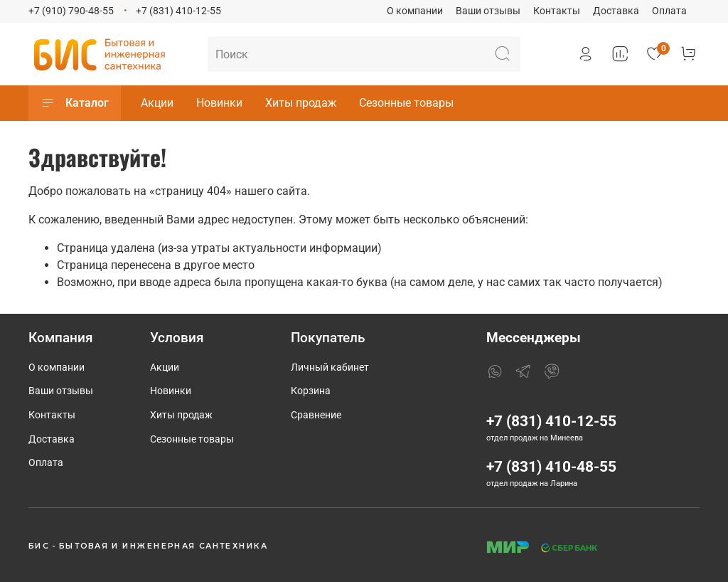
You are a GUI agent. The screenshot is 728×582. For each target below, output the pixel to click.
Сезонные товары (406, 103)
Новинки (219, 103)
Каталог (75, 103)
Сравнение (316, 415)
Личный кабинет (330, 367)
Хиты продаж (301, 103)
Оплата (669, 11)
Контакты (557, 11)
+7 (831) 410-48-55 (551, 467)
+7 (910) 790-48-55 (71, 11)
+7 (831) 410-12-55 (178, 11)
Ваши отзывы (488, 11)
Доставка (616, 11)
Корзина (311, 391)
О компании (415, 11)
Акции (157, 103)
